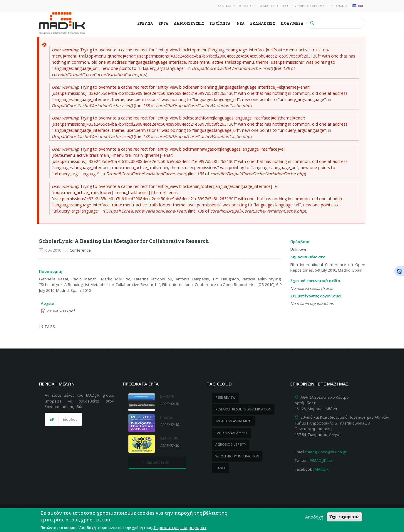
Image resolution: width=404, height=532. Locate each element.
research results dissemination (243, 409)
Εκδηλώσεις (263, 23)
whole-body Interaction (237, 456)
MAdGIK (322, 469)
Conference (80, 250)
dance (221, 468)
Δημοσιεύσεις (189, 23)
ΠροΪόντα (220, 23)
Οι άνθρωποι (269, 6)
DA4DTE (167, 396)
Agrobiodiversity (231, 444)
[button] (63, 420)
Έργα (164, 23)
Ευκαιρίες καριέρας (308, 6)
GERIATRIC (169, 438)
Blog (286, 6)
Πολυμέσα (292, 23)
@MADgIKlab (321, 460)
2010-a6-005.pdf (61, 311)
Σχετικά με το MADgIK (237, 6)
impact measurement (234, 421)
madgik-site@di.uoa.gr (327, 452)
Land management (232, 433)
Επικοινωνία (337, 6)
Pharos (167, 417)
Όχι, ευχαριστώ (344, 519)
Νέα (241, 23)
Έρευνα (145, 23)
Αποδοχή (314, 519)
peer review (225, 397)
